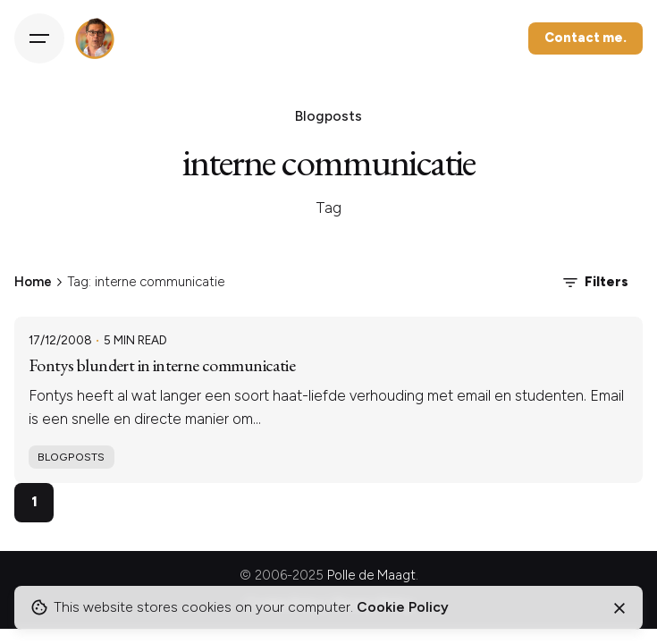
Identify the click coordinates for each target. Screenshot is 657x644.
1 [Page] (34, 501)
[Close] (619, 608)
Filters (594, 283)
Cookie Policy (403, 607)
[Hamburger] (39, 38)
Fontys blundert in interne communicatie (162, 365)
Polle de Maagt (371, 575)
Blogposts (71, 457)
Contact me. (585, 38)
